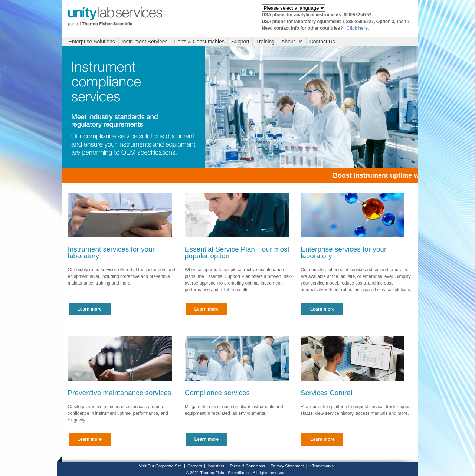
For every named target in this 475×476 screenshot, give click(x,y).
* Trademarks (322, 466)
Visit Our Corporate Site (160, 466)
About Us (292, 42)
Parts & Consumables (199, 42)
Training (265, 42)
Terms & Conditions (247, 466)
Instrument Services (145, 42)
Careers (195, 466)
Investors (216, 466)
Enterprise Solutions (92, 42)
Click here (357, 28)
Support (240, 42)
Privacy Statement (287, 466)
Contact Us (322, 42)
